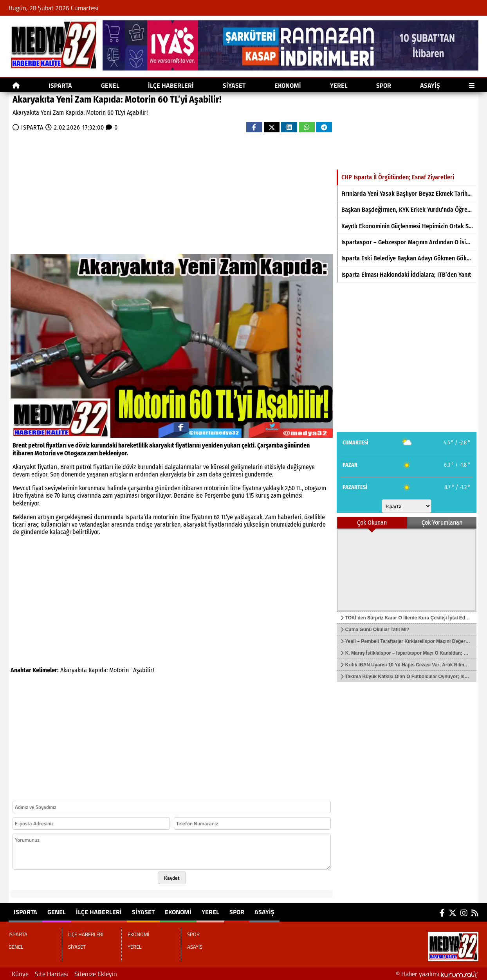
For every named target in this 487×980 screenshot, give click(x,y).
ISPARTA (60, 85)
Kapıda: (98, 670)
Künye (20, 974)
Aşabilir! (144, 670)
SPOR (384, 85)
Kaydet (172, 878)
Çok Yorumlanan (442, 522)
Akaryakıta (74, 670)
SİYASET (234, 85)
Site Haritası (51, 974)
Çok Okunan (372, 522)
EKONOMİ (288, 85)
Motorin (119, 670)
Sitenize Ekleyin (96, 974)
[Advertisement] (122, 191)
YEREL (339, 85)
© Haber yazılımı (437, 974)
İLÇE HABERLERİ (171, 85)
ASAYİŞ (430, 85)
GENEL (110, 85)
